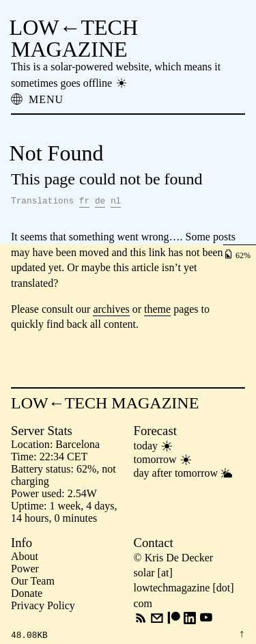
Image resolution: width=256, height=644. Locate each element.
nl (116, 201)
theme (157, 309)
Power (25, 569)
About (25, 556)
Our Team (33, 581)
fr (84, 201)
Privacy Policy (43, 605)
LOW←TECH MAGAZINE (74, 38)
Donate (27, 593)
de (100, 201)
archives (111, 309)
